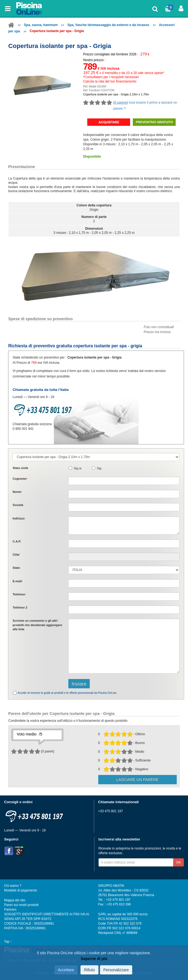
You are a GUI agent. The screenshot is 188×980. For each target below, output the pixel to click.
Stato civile (20, 468)
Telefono (19, 594)
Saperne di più (94, 959)
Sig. (99, 468)
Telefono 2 (20, 607)
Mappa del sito (15, 900)
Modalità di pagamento (21, 890)
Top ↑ (8, 942)
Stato (16, 568)
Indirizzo (19, 518)
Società (18, 505)
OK (179, 862)
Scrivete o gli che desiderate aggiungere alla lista (37, 625)
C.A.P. (17, 541)
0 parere (121, 103)
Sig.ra (78, 468)
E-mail (18, 581)
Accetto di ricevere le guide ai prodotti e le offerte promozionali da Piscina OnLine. (67, 693)
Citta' (16, 555)
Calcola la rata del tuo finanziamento (110, 81)
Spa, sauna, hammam (41, 25)
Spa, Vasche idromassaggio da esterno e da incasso (108, 25)
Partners (10, 910)
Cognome (20, 479)
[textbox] (124, 544)
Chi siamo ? (13, 886)
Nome (17, 492)
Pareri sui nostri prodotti (21, 905)
